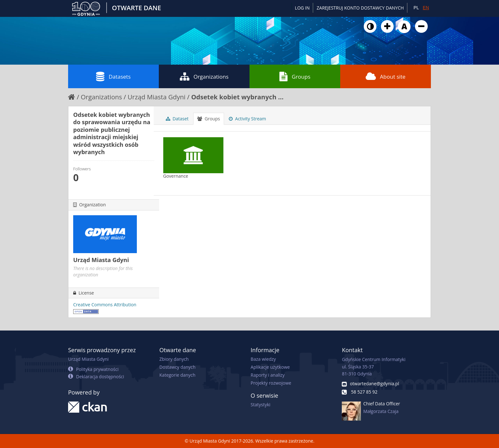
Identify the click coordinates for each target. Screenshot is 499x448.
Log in (302, 8)
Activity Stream (247, 119)
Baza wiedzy (263, 359)
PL (416, 8)
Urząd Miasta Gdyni (157, 97)
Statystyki (261, 405)
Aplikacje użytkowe (270, 367)
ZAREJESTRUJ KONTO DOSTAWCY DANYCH (360, 8)
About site (386, 76)
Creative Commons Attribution (105, 305)
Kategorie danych (177, 375)
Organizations (204, 76)
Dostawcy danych (177, 367)
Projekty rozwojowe (271, 383)
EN (426, 8)
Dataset (177, 119)
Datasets (113, 76)
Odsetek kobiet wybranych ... (237, 97)
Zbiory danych (174, 359)
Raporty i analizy (268, 375)
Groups (295, 76)
